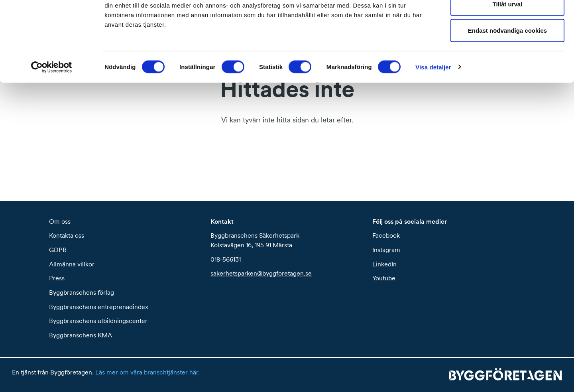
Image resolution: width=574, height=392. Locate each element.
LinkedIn (384, 264)
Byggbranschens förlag (82, 292)
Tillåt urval (508, 47)
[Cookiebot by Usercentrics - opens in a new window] (52, 110)
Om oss (60, 221)
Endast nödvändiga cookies (507, 73)
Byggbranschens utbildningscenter (98, 321)
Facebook (386, 235)
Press (57, 278)
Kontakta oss (67, 235)
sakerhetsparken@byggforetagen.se (261, 273)
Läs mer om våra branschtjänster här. (147, 372)
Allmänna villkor (72, 264)
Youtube (384, 278)
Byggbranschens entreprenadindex (99, 307)
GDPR (58, 250)
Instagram (386, 250)
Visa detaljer (433, 110)
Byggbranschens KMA (81, 335)
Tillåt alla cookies (507, 21)
